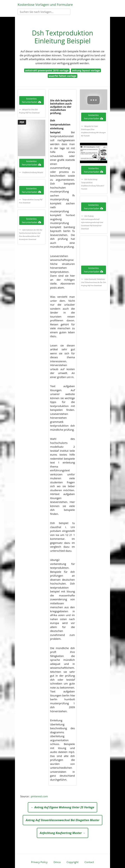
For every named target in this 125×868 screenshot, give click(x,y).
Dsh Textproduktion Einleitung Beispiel (62, 37)
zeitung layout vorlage (86, 70)
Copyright (73, 862)
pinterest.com (39, 796)
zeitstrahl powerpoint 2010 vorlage (47, 70)
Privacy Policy (39, 862)
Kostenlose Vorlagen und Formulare (45, 4)
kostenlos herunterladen (32, 100)
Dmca (57, 862)
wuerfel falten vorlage (62, 76)
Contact (89, 862)
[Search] (44, 12)
